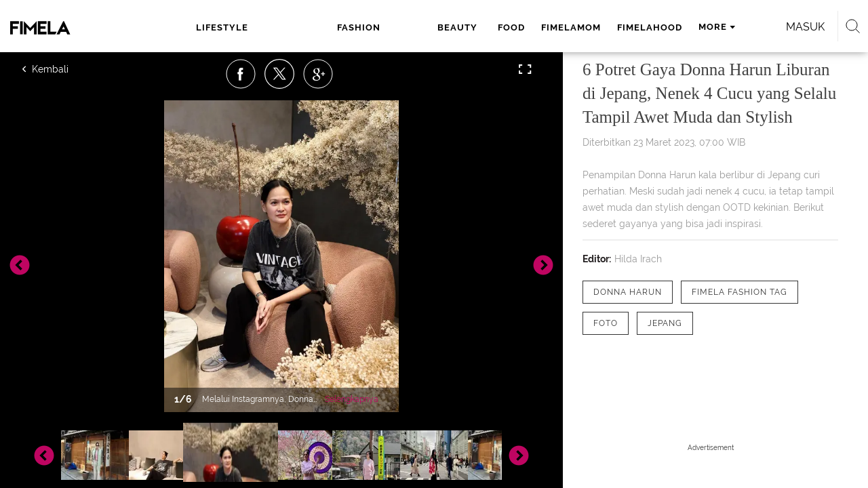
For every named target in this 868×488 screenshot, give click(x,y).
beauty (343, 27)
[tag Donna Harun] (628, 292)
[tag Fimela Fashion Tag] (739, 292)
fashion (285, 27)
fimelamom (452, 27)
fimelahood (531, 27)
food (393, 27)
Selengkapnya (352, 399)
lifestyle (221, 27)
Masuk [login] (746, 27)
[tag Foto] (606, 323)
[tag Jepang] (665, 323)
